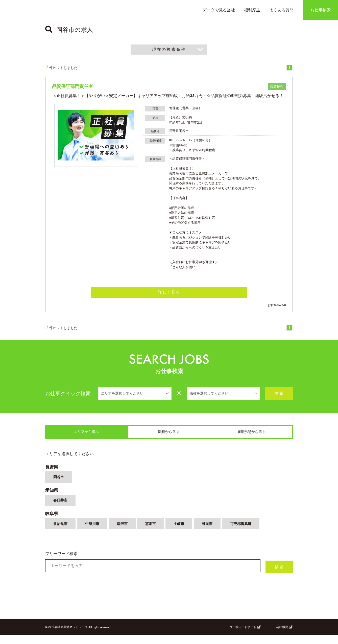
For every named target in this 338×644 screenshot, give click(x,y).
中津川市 (95, 534)
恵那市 (157, 534)
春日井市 (61, 508)
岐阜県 (52, 522)
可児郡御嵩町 (252, 534)
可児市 (216, 534)
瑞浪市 (127, 534)
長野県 (52, 471)
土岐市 (187, 534)
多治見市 (61, 534)
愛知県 (52, 497)
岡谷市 (59, 483)
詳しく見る (169, 294)
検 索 (279, 395)
